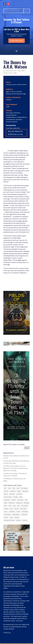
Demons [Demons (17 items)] (14, 500)
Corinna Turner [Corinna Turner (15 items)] (8, 497)
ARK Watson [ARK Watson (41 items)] (25, 491)
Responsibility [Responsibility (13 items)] (16, 515)
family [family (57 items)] (6, 503)
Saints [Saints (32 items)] (11, 517)
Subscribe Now (17, 41)
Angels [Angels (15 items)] (19, 491)
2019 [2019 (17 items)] (14, 488)
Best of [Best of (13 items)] (6, 494)
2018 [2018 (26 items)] (10, 488)
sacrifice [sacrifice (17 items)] (6, 517)
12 (21, 332)
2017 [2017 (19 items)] (5, 488)
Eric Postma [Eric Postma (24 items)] (20, 500)
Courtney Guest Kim (11, 71)
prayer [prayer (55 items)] (6, 512)
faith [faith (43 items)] (26, 500)
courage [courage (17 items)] (15, 497)
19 (16, 334)
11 (19, 332)
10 (18, 332)
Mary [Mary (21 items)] (12, 509)
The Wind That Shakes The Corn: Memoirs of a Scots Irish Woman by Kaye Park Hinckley (16, 468)
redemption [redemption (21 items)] (25, 512)
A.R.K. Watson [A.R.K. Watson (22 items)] (24, 488)
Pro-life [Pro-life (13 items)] (18, 512)
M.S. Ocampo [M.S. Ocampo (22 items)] (25, 506)
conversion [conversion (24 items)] (19, 494)
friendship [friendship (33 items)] (26, 503)
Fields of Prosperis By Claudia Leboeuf (17, 308)
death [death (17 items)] (21, 497)
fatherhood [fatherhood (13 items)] (12, 503)
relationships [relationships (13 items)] (7, 515)
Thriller (15, 73)
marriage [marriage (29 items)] (6, 509)
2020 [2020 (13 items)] (18, 488)
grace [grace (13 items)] (5, 506)
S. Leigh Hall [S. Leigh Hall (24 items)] (24, 515)
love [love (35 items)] (18, 506)
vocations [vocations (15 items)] (25, 520)
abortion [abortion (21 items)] (6, 491)
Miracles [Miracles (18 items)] (17, 509)
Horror (10, 73)
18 (15, 334)
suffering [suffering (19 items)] (17, 517)
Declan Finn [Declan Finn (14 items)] (7, 500)
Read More (16, 325)
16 (27, 332)
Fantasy (6, 73)
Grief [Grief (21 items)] (10, 506)
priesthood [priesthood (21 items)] (12, 512)
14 (24, 332)
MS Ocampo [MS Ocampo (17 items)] (24, 509)
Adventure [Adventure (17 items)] (13, 491)
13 (22, 332)
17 (28, 332)
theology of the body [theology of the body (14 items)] (9, 520)
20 (18, 334)
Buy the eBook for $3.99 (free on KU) (15, 133)
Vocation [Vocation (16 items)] (18, 520)
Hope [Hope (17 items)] (14, 506)
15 (25, 332)
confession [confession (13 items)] (12, 494)
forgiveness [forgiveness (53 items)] (19, 503)
